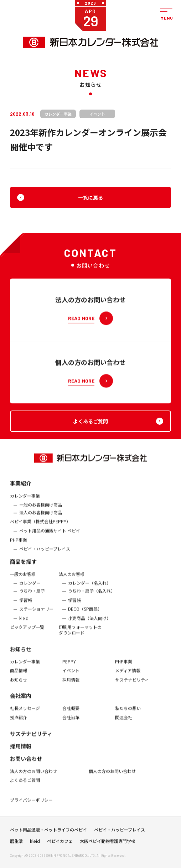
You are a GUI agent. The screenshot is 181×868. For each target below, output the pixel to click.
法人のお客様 (72, 578)
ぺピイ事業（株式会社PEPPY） (40, 526)
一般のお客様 (23, 578)
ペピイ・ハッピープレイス (45, 553)
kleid (24, 623)
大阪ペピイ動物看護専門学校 (108, 843)
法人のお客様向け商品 (41, 517)
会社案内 (21, 700)
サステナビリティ (132, 684)
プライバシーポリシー (31, 804)
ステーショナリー (36, 613)
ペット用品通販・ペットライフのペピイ (48, 832)
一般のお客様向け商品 (41, 509)
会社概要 (71, 713)
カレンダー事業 (25, 500)
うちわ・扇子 (32, 595)
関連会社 (124, 722)
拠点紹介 (19, 722)
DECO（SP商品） (85, 613)
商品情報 (19, 675)
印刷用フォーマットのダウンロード (80, 634)
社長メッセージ (25, 713)
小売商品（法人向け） (89, 623)
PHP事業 (19, 544)
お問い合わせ (26, 763)
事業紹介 (21, 488)
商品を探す (23, 566)
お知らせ (21, 653)
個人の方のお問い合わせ (112, 775)
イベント (71, 675)
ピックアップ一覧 (27, 631)
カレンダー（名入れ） (89, 587)
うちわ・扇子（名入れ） (92, 595)
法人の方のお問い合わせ (33, 775)
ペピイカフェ (60, 843)
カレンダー (30, 587)
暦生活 (16, 843)
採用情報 (71, 684)
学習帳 (26, 604)
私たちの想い (128, 713)
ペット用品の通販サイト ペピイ (50, 535)
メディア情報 (128, 675)
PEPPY (69, 666)
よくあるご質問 (25, 784)
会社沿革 (71, 722)
